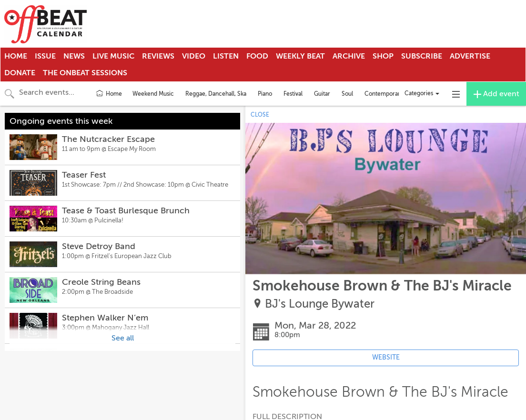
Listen (226, 56)
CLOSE (260, 115)
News (74, 56)
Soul (347, 94)
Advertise (470, 56)
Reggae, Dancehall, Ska (216, 94)
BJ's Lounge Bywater (320, 304)
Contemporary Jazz (390, 94)
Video (194, 56)
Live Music (113, 56)
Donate (20, 73)
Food (257, 56)
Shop (383, 56)
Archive (349, 56)
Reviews (158, 56)
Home (16, 56)
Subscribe (422, 56)
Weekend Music (153, 94)
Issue (45, 56)
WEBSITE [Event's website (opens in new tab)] (386, 357)
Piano (265, 94)
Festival (293, 94)
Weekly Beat (300, 56)
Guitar (322, 94)
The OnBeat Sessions (85, 73)
